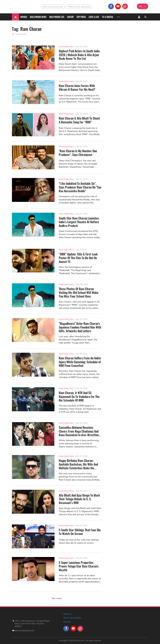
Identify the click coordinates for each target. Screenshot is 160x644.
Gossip (70, 17)
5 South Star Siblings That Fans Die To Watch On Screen (80, 532)
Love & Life (94, 17)
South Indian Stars (66, 47)
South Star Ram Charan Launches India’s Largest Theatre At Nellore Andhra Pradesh (79, 222)
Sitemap (67, 622)
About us (67, 614)
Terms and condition (72, 618)
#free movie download (53, 7)
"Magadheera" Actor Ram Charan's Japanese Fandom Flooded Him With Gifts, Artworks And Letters (80, 327)
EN (140, 6)
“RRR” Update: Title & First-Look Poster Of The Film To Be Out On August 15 (78, 258)
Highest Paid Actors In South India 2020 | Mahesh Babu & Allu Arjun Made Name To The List (79, 54)
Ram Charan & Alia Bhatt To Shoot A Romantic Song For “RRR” (79, 120)
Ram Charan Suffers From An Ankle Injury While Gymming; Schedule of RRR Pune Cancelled (80, 361)
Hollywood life (57, 17)
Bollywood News (38, 17)
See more (57, 598)
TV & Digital (108, 17)
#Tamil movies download (79, 7)
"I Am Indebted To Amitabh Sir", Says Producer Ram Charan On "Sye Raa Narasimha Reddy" (80, 187)
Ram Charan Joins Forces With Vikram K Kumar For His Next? (77, 88)
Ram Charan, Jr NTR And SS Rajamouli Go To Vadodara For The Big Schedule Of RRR (79, 396)
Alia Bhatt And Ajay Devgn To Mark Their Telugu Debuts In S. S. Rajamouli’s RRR (79, 499)
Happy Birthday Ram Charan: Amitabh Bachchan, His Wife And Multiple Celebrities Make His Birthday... (78, 464)
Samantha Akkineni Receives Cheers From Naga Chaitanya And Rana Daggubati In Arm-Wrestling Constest (79, 431)
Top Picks (81, 17)
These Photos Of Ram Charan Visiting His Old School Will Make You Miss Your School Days (79, 292)
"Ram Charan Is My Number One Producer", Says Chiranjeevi (78, 153)
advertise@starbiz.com (24, 631)
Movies (24, 17)
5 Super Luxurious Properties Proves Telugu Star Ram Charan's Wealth (79, 566)
